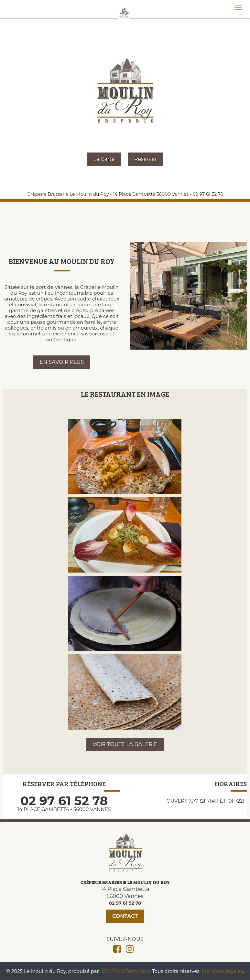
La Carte (104, 159)
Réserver (146, 159)
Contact (125, 916)
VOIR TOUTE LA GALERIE (125, 744)
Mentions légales (222, 971)
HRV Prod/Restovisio (125, 971)
